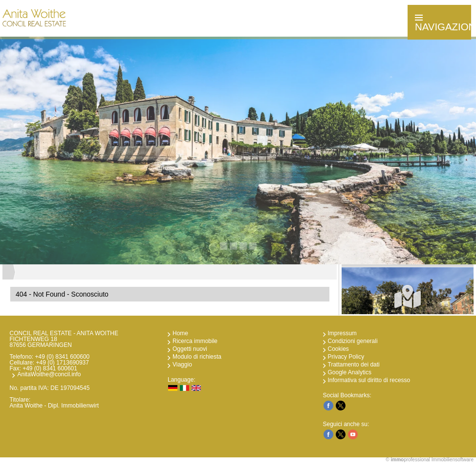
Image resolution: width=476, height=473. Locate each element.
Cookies (338, 349)
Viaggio (182, 365)
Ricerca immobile (195, 341)
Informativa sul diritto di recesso (369, 380)
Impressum (342, 333)
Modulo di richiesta (197, 357)
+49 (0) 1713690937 (63, 363)
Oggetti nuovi (190, 349)
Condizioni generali (353, 341)
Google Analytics (350, 372)
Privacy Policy (346, 357)
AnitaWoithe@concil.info (49, 374)
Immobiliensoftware (453, 460)
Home (180, 333)
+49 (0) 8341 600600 (63, 357)
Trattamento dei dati (354, 365)
